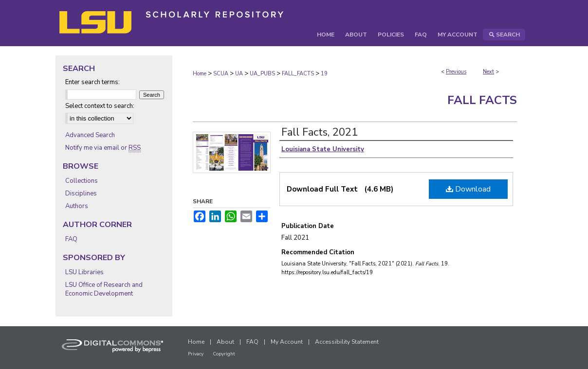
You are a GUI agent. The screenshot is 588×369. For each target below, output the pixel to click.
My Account (287, 342)
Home (200, 74)
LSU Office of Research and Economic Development (104, 289)
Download (468, 189)
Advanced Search (90, 135)
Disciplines (81, 193)
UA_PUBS (262, 74)
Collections (82, 181)
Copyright (224, 354)
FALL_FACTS (298, 74)
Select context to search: (100, 106)
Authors (77, 206)
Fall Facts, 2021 (320, 132)
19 (324, 74)
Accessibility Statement (347, 342)
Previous (456, 72)
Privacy (196, 354)
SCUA (221, 74)
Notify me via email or (103, 148)
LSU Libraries (84, 272)
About (225, 342)
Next (488, 72)
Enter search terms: (92, 82)
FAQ (71, 239)
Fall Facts (482, 100)
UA (239, 74)
